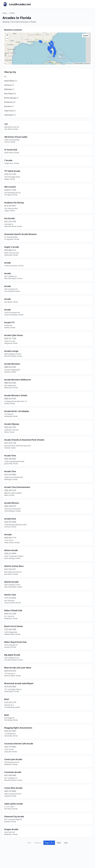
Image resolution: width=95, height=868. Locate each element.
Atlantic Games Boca (14, 566)
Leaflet (69, 64)
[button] (51, 53)
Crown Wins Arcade (13, 788)
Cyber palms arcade (14, 804)
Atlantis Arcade (11, 582)
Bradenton (10, 102)
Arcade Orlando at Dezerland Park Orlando (24, 440)
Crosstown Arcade (13, 772)
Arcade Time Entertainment (17, 487)
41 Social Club (11, 150)
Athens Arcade (11, 550)
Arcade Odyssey (12, 424)
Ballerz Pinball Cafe (13, 610)
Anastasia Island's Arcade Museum (20, 234)
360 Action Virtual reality (16, 137)
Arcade (8, 263)
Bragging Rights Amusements (18, 728)
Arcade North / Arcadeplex (17, 411)
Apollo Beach (11, 81)
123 (6, 124)
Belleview (9, 89)
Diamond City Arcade (14, 816)
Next (59, 843)
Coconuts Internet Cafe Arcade (19, 744)
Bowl (7, 699)
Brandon (9, 106)
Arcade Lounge (11, 351)
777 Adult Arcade (12, 171)
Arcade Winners (12, 503)
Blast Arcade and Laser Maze (18, 668)
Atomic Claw (10, 595)
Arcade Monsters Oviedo (16, 395)
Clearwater (10, 115)
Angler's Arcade (12, 247)
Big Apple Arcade (12, 655)
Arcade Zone (10, 519)
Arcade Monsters (12, 364)
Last (66, 843)
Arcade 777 (9, 322)
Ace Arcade (9, 218)
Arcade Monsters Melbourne (18, 380)
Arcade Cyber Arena (14, 335)
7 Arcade (8, 160)
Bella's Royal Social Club (15, 642)
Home (5, 13)
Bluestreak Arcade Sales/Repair (19, 683)
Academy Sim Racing (14, 203)
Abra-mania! (10, 187)
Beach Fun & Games (14, 626)
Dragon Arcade (11, 829)
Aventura (9, 85)
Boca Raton (10, 94)
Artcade (8, 534)
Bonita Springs (11, 98)
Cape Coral (10, 111)
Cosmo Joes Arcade (13, 759)
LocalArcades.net (20, 4)
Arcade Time (10, 456)
